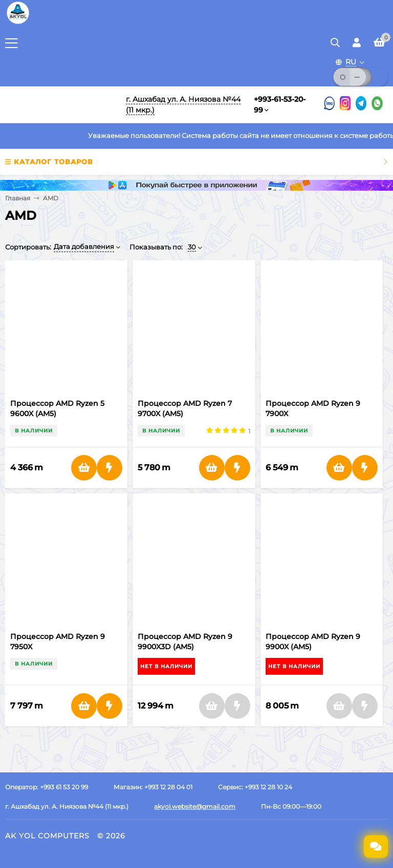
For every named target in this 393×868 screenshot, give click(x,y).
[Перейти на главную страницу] (18, 23)
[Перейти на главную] (59, 105)
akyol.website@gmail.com (195, 806)
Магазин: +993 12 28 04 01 (153, 787)
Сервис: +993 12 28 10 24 (255, 787)
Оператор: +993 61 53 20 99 (47, 787)
